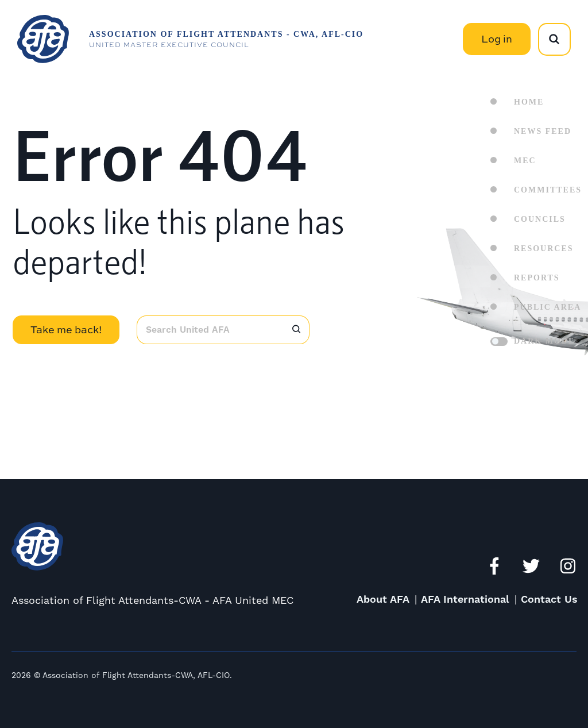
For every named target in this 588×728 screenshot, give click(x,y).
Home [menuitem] (529, 102)
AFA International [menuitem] (465, 600)
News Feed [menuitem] (543, 131)
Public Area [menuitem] (548, 307)
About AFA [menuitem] (383, 600)
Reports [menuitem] (537, 278)
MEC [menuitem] (525, 161)
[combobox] (210, 330)
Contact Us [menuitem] (549, 600)
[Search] (296, 330)
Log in (497, 39)
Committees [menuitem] (548, 190)
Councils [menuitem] (540, 219)
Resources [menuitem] (544, 249)
